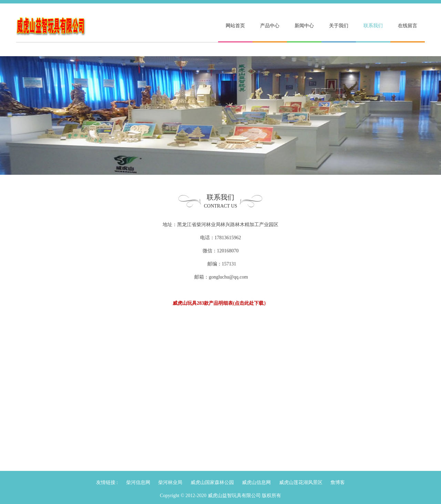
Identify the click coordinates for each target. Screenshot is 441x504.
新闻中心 (304, 26)
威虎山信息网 (256, 482)
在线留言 (408, 26)
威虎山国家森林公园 (212, 482)
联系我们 (373, 26)
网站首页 (235, 26)
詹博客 (338, 482)
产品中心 (270, 26)
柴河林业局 (170, 482)
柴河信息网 (138, 482)
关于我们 (339, 26)
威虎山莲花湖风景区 (301, 482)
